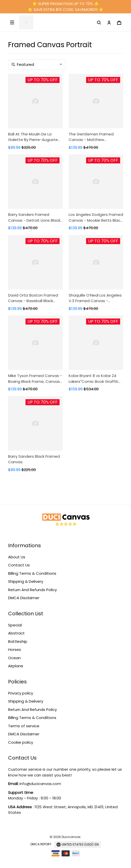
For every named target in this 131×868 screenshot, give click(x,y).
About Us (17, 557)
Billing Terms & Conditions (32, 573)
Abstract (16, 633)
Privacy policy (21, 693)
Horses (15, 649)
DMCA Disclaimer (24, 598)
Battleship (18, 641)
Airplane (16, 666)
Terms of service (24, 726)
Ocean (14, 658)
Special (15, 625)
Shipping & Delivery (26, 581)
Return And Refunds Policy (32, 590)
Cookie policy (21, 742)
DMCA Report (41, 844)
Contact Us (19, 565)
